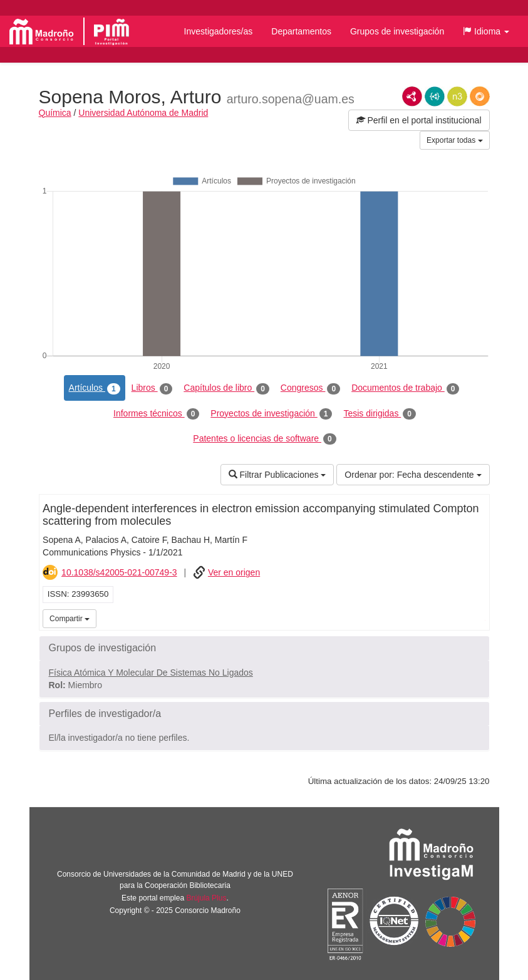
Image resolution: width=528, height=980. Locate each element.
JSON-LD (435, 96)
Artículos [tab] (95, 388)
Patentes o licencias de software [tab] (264, 439)
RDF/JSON (480, 96)
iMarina (478, 617)
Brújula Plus (206, 898)
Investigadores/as (219, 31)
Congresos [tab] (310, 388)
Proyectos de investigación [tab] (271, 414)
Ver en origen (234, 572)
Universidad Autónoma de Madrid (143, 113)
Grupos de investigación (397, 31)
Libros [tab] (152, 388)
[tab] (264, 648)
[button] (486, 31)
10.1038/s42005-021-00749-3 (119, 572)
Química (55, 113)
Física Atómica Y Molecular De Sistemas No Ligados (151, 673)
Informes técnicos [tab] (156, 414)
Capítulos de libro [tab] (226, 388)
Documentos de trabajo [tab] (405, 388)
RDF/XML (412, 96)
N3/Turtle (457, 96)
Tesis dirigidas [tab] (380, 414)
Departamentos (301, 31)
